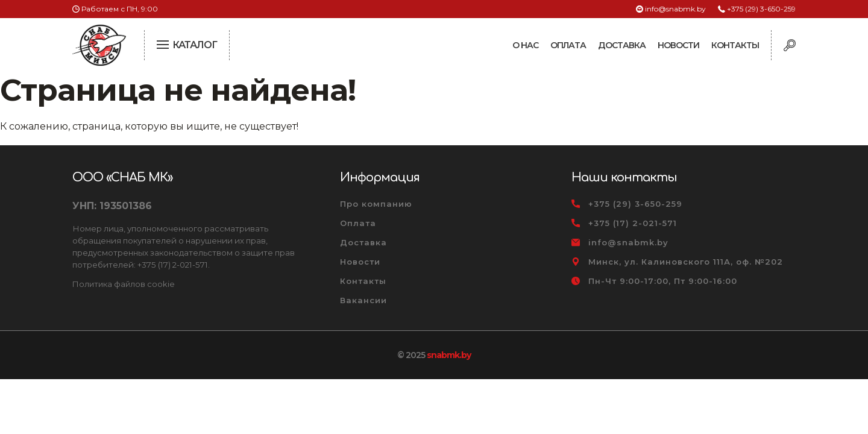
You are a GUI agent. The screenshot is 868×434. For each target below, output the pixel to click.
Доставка (622, 45)
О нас (525, 45)
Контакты (735, 45)
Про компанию (376, 204)
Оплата (568, 45)
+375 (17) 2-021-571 (633, 223)
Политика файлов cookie (124, 284)
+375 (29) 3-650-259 (761, 9)
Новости (678, 45)
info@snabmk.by (675, 9)
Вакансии (363, 300)
